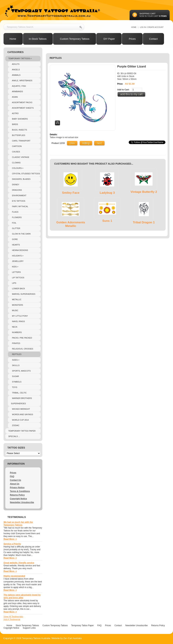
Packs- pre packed (21, 338)
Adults (15, 64)
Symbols (16, 382)
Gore (14, 239)
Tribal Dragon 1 (144, 222)
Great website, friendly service (19, 563)
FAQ (12, 476)
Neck (14, 327)
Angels (15, 70)
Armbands (17, 91)
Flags (15, 212)
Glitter (16, 228)
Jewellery (17, 261)
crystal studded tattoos (26, 174)
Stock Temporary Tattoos (27, 625)
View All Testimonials (13, 617)
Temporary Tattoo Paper (22, 431)
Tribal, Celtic (19, 393)
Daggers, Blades (21, 179)
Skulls (15, 365)
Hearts (15, 245)
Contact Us (15, 480)
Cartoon (16, 146)
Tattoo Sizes (16, 448)
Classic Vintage (20, 157)
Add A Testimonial (12, 619)
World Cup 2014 (20, 420)
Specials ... (14, 436)
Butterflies (18, 135)
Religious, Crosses (22, 349)
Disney (15, 185)
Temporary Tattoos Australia (36, 638)
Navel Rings (18, 321)
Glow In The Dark (21, 234)
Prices (13, 473)
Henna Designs (20, 250)
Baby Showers (19, 119)
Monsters (17, 305)
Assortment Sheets (22, 108)
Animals (16, 75)
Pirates (16, 343)
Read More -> (10, 539)
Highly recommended (14, 576)
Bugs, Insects (19, 130)
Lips (14, 283)
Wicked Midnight (20, 409)
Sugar (15, 376)
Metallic (16, 299)
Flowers (16, 217)
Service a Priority (12, 544)
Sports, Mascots (21, 371)
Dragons (16, 190)
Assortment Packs (22, 102)
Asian (14, 97)
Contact (118, 625)
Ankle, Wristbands (22, 81)
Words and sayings (22, 414)
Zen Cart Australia (73, 638)
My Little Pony (19, 316)
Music (15, 310)
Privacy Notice (17, 488)
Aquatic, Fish (18, 86)
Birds (14, 124)
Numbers (16, 332)
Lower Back (18, 289)
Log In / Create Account (152, 27)
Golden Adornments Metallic (71, 224)
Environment (19, 195)
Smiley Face (71, 193)
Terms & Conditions (20, 491)
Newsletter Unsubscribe (22, 502)
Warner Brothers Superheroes (21, 401)
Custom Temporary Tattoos (55, 625)
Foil (14, 223)
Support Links (29, 628)
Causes (15, 152)
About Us (15, 484)
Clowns (16, 163)
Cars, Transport (21, 141)
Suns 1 (107, 221)
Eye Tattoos (18, 201)
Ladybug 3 (107, 193)
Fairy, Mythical (20, 206)
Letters (16, 272)
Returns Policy (17, 495)
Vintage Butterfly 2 (144, 192)
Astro (15, 113)
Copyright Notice (18, 499)
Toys (14, 387)
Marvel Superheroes (23, 294)
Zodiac (15, 425)
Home (134, 27)
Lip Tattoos (18, 278)
